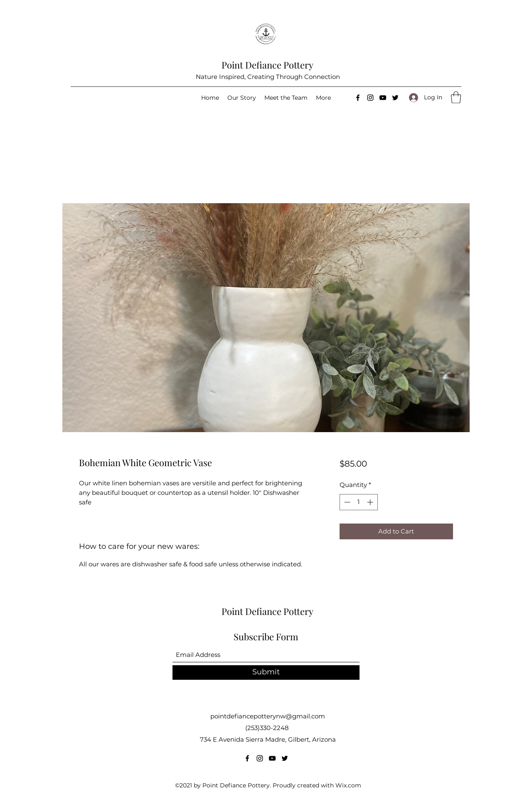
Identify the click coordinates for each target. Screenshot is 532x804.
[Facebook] (358, 98)
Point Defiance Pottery (267, 65)
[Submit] (266, 672)
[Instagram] (370, 98)
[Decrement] (346, 502)
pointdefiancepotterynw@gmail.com (268, 716)
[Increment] (371, 502)
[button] (456, 97)
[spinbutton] (358, 502)
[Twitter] (395, 98)
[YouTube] (383, 98)
